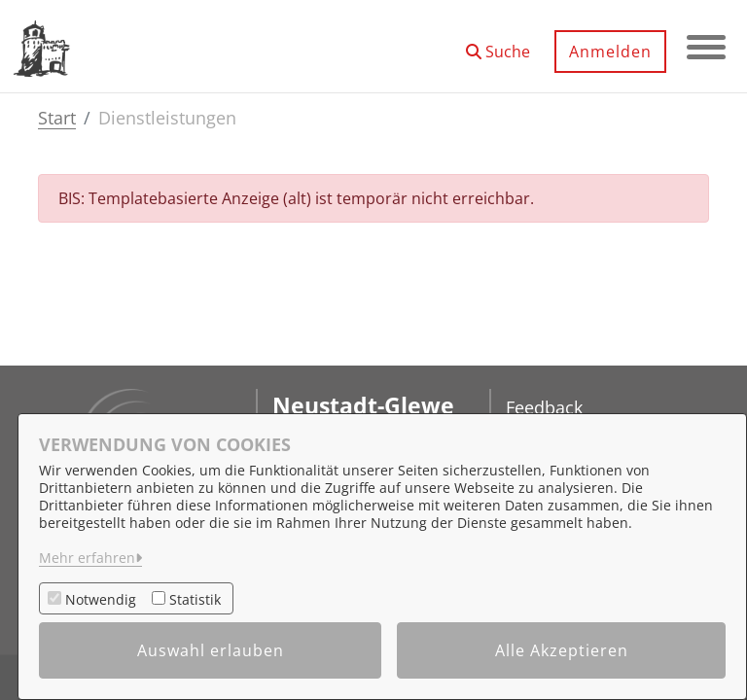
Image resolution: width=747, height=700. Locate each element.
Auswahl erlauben (211, 650)
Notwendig (101, 599)
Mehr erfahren (87, 558)
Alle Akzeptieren (562, 650)
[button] (498, 44)
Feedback (544, 407)
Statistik (195, 599)
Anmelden (610, 52)
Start (57, 118)
